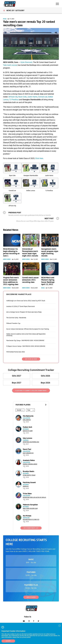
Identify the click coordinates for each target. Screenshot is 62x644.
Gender (19, 410)
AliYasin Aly (13, 97)
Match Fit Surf (28, 431)
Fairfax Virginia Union (30, 464)
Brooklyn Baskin (29, 471)
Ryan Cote (22, 97)
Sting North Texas (29, 475)
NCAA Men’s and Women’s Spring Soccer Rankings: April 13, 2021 (48, 281)
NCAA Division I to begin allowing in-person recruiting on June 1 (11, 252)
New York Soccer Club (30, 508)
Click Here (39, 158)
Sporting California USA (31, 442)
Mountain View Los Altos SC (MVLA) (34, 497)
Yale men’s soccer (10, 65)
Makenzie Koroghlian (30, 505)
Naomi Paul (27, 449)
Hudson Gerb (27, 427)
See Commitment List (31, 528)
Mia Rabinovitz (28, 416)
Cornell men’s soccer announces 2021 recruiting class (30, 280)
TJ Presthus (14, 100)
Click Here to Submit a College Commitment (31, 391)
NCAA (5, 19)
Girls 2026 (45, 376)
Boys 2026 (45, 383)
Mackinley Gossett (29, 482)
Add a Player (31, 597)
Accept (8, 641)
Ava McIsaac (27, 516)
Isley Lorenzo (28, 438)
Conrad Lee (43, 97)
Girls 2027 (17, 376)
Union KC (26, 486)
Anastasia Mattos (29, 460)
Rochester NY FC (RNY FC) (31, 520)
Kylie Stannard (26, 62)
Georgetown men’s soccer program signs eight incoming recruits (50, 252)
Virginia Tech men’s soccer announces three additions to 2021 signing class (11, 281)
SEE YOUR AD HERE (31, 359)
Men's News (7, 259)
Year (29, 410)
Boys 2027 (17, 383)
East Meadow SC (28, 453)
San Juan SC (27, 420)
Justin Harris (32, 97)
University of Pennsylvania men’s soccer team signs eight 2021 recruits (30, 252)
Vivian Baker (27, 494)
